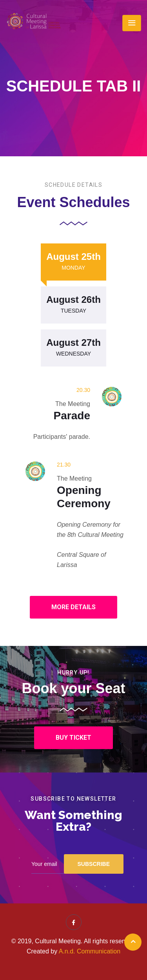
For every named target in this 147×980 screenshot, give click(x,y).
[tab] (73, 262)
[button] (73, 607)
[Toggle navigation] (132, 23)
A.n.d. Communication (90, 951)
